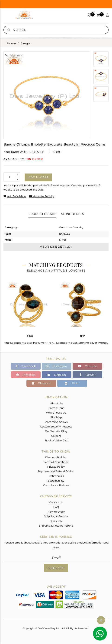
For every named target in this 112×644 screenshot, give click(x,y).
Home (11, 43)
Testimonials (56, 476)
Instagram (57, 366)
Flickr (72, 383)
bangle (25, 43)
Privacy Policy (56, 467)
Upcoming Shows (56, 422)
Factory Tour (56, 408)
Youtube (88, 366)
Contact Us (56, 502)
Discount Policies (56, 457)
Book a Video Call (56, 440)
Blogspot (41, 383)
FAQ (56, 507)
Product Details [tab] (42, 214)
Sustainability (56, 481)
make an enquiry (42, 196)
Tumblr (88, 375)
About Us (56, 403)
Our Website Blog (56, 431)
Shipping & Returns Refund (56, 526)
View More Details (56, 247)
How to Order (56, 512)
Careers (56, 436)
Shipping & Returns (56, 516)
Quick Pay (56, 521)
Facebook (26, 366)
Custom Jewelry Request (56, 427)
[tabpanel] (30, 311)
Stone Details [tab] (72, 214)
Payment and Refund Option (56, 471)
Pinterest (26, 375)
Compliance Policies (56, 485)
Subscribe (56, 568)
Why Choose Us (56, 413)
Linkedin (57, 375)
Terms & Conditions (56, 462)
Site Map (56, 417)
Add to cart (38, 177)
